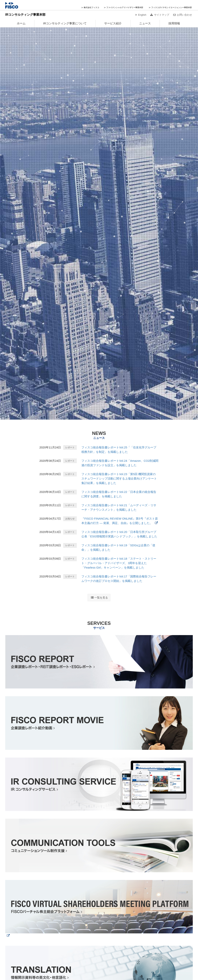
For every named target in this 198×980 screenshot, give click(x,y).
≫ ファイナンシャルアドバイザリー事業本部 (123, 7)
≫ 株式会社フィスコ (90, 7)
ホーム (21, 23)
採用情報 (174, 23)
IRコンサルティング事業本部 (25, 15)
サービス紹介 (113, 23)
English (142, 15)
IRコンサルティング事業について (65, 23)
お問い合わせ (184, 15)
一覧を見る (101, 598)
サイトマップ (162, 15)
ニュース (145, 23)
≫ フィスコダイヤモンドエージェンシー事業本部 (170, 7)
